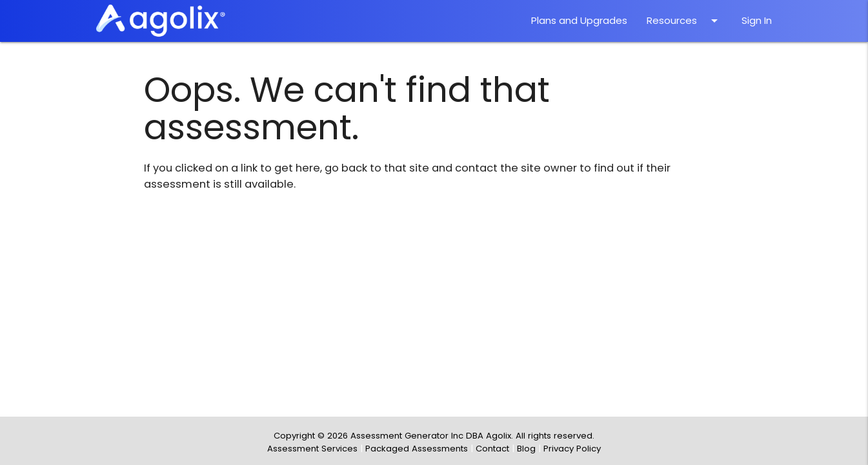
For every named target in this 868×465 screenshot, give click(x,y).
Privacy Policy (572, 449)
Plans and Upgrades (579, 20)
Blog (526, 449)
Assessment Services (312, 449)
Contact (492, 449)
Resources (684, 21)
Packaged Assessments (417, 449)
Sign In (757, 20)
